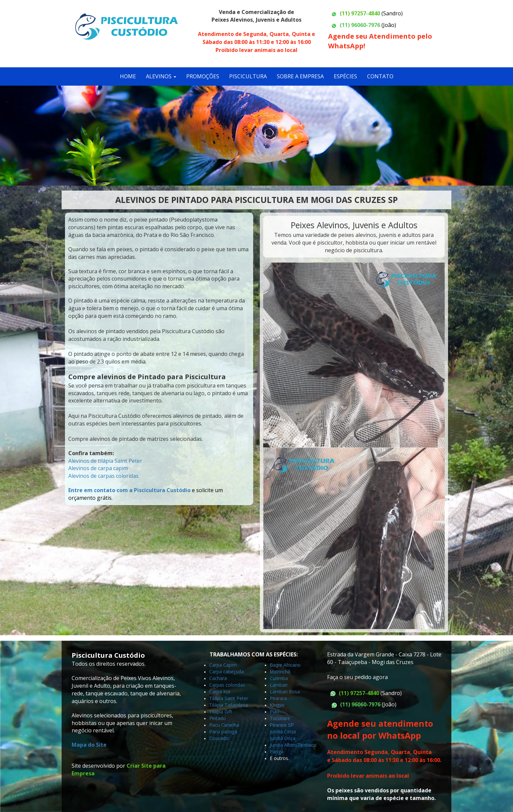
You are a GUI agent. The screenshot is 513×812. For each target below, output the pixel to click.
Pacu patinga (223, 732)
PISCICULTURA (248, 76)
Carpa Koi (220, 692)
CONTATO (380, 76)
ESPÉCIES (345, 76)
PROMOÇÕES (203, 76)
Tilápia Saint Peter (229, 698)
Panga (277, 752)
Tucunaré (280, 718)
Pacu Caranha (224, 725)
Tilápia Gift (221, 712)
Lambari (279, 685)
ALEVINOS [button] (161, 76)
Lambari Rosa (285, 692)
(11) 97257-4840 (360, 13)
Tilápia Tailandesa (229, 705)
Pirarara (278, 698)
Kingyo (278, 705)
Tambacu (307, 745)
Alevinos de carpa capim (98, 468)
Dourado (219, 738)
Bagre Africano (285, 665)
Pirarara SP (282, 725)
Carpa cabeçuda (227, 672)
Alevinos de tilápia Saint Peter (105, 461)
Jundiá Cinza (283, 732)
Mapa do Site (89, 745)
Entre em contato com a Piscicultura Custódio (129, 490)
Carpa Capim (223, 665)
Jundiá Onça (283, 738)
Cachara (218, 678)
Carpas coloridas (227, 685)
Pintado (218, 718)
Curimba (279, 678)
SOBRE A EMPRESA (300, 76)
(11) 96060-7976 (360, 25)
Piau (274, 712)
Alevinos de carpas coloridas (103, 476)
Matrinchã (280, 672)
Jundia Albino (284, 745)
